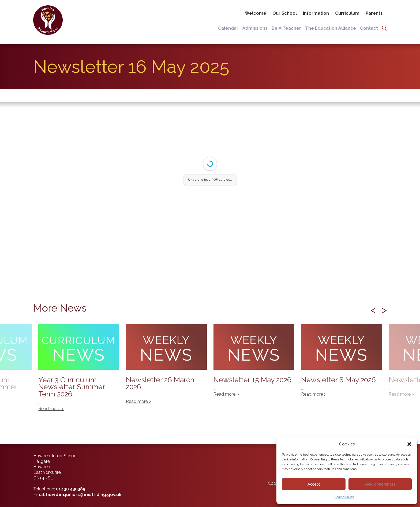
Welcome (256, 13)
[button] (409, 444)
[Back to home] (47, 20)
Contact (369, 28)
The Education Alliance (331, 28)
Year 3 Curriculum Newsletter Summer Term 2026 (79, 371)
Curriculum (347, 13)
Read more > (401, 394)
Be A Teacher (286, 28)
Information (316, 13)
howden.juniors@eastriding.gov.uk (84, 495)
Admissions (255, 28)
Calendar (228, 28)
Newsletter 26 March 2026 (166, 367)
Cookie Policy (344, 497)
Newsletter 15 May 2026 (254, 363)
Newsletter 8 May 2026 (342, 363)
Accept (314, 484)
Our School (285, 13)
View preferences (380, 484)
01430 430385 (71, 489)
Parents (374, 13)
